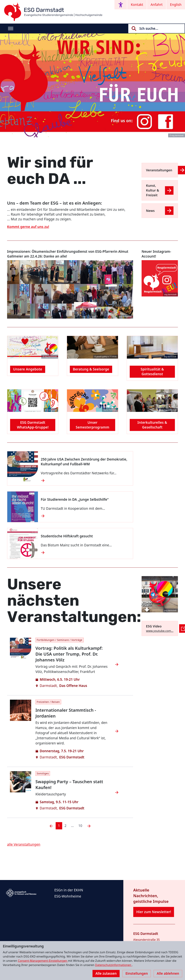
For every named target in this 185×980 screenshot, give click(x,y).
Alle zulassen (106, 973)
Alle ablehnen (168, 973)
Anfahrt (157, 5)
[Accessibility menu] (121, 5)
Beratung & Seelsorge (91, 369)
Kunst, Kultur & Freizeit (153, 190)
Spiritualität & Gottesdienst (152, 372)
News (150, 211)
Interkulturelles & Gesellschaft (152, 425)
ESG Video (154, 626)
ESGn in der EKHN (69, 890)
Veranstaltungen (159, 170)
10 (80, 826)
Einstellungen (137, 973)
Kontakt (137, 5)
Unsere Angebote (28, 369)
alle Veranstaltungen (24, 844)
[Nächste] (89, 826)
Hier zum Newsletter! (154, 912)
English (176, 5)
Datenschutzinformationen (114, 965)
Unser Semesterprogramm (92, 425)
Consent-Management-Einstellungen (43, 961)
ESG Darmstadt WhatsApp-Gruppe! (33, 425)
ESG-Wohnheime (68, 896)
